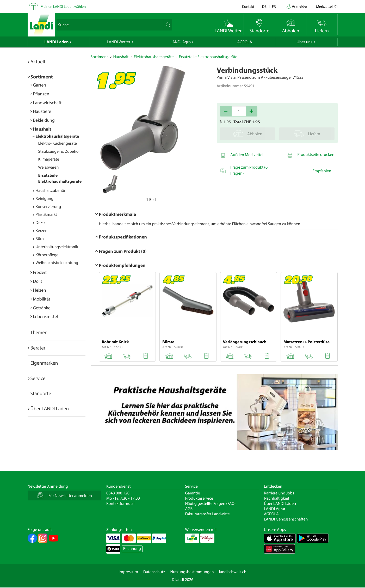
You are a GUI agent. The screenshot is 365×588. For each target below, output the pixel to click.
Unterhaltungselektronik (57, 247)
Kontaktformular (121, 504)
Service (38, 378)
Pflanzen (41, 94)
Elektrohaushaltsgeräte (57, 136)
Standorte (41, 393)
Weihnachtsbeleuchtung (57, 263)
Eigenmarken (44, 363)
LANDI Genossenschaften (286, 519)
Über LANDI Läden (280, 504)
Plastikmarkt (46, 215)
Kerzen (42, 231)
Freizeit (40, 272)
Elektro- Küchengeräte (58, 143)
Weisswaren (49, 167)
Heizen (40, 290)
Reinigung (45, 199)
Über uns (304, 42)
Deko (40, 223)
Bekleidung (44, 120)
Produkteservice (199, 498)
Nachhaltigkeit (277, 498)
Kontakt (248, 6)
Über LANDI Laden (50, 408)
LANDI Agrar (275, 509)
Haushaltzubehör (51, 191)
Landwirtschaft (47, 103)
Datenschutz (154, 572)
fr (274, 6)
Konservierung (48, 207)
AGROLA (245, 42)
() (327, 6)
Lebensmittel (46, 316)
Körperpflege (47, 255)
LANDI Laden (57, 42)
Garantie (193, 493)
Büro (40, 239)
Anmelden (300, 6)
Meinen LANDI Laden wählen (63, 6)
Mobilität (42, 299)
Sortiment (42, 77)
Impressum (128, 572)
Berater (38, 348)
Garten (40, 85)
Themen (39, 332)
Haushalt (42, 129)
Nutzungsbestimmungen (192, 572)
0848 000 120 (118, 493)
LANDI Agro (181, 42)
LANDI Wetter (119, 42)
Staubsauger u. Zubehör (59, 151)
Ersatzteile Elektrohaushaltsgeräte (208, 57)
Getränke (42, 308)
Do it (38, 281)
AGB (189, 509)
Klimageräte (49, 159)
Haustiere (42, 111)
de (264, 6)
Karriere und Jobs (279, 493)
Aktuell (38, 62)
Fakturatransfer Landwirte (208, 514)
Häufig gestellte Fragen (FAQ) (211, 504)
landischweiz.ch (233, 572)
